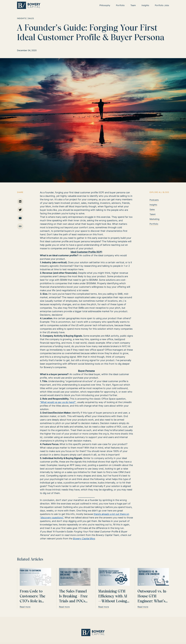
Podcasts (154, 200)
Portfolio (154, 224)
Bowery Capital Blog (84, 539)
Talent (153, 214)
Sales (152, 209)
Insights (153, 205)
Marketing (154, 219)
